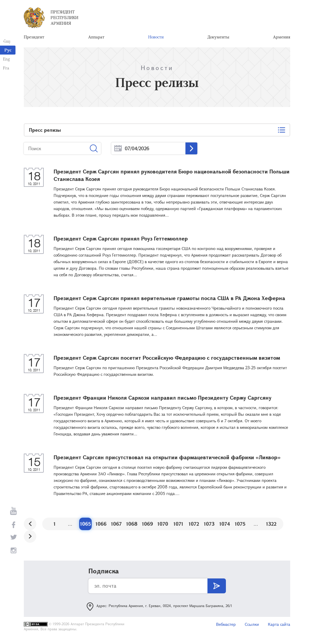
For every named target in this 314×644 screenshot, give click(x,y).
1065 (86, 524)
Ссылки (252, 625)
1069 (147, 524)
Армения (282, 37)
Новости (156, 37)
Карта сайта (279, 625)
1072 (194, 524)
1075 (240, 524)
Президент (34, 37)
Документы (218, 37)
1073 (209, 524)
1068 (132, 524)
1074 (225, 524)
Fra (6, 68)
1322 (271, 524)
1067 (116, 524)
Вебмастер (226, 625)
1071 (178, 524)
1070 (163, 524)
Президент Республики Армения (64, 18)
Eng (6, 59)
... (118, 149)
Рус (8, 50)
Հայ (7, 41)
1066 (101, 524)
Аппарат (96, 37)
